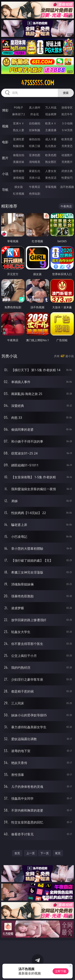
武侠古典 (67, 171)
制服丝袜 (19, 146)
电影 (5, 142)
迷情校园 (19, 178)
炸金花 (35, 114)
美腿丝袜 (19, 162)
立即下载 (61, 971)
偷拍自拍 (35, 139)
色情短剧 (35, 194)
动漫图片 (67, 155)
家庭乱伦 (35, 171)
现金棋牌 (51, 114)
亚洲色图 (35, 155)
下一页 (45, 853)
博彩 (5, 110)
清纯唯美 (35, 162)
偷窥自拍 (19, 155)
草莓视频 (51, 187)
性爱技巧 (67, 178)
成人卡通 (51, 139)
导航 (5, 190)
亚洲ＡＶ (19, 123)
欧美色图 (51, 155)
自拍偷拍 (35, 123)
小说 (5, 174)
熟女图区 (51, 162)
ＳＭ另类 (67, 130)
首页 (17, 853)
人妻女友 (51, 171)
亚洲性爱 (19, 139)
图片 (5, 158)
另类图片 (67, 162)
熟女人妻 (19, 130)
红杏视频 (19, 194)
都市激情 (19, 171)
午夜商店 (35, 187)
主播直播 (51, 130)
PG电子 (18, 107)
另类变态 (67, 146)
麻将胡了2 (19, 114)
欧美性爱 (67, 139)
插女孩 (19, 187)
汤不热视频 (67, 187)
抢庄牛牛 (67, 114)
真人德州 (35, 107)
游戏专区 (67, 107)
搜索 (66, 93)
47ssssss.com (38, 83)
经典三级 (35, 146)
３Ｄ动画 (67, 123)
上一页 (31, 853)
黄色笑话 (51, 178)
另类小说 (35, 178)
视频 (5, 126)
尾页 (58, 853)
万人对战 (51, 107)
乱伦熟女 (51, 146)
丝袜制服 (35, 130)
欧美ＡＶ (51, 123)
